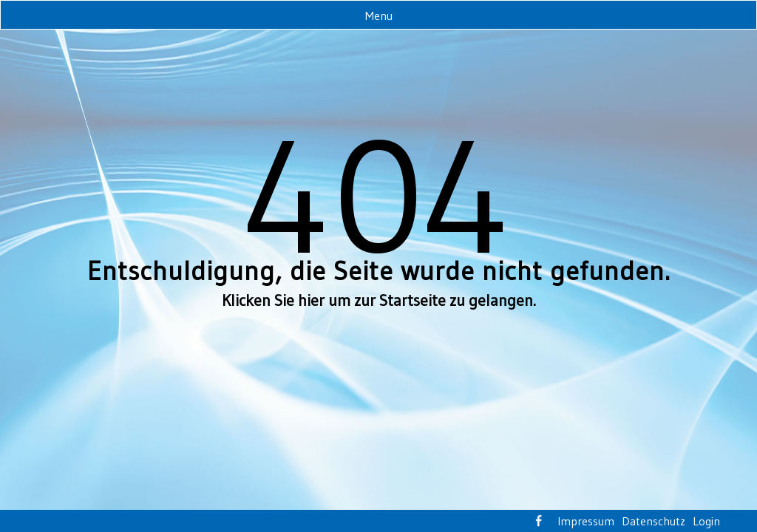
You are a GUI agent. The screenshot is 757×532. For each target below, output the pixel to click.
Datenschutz (654, 521)
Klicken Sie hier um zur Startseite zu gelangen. (379, 300)
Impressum (586, 521)
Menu (379, 16)
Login (706, 521)
